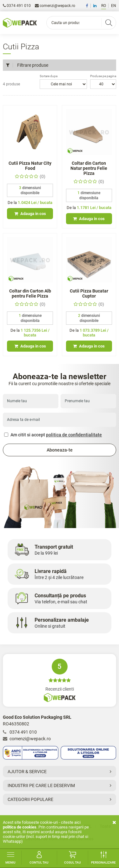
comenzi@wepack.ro (55, 6)
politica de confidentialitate (74, 435)
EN (114, 6)
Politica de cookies (20, 827)
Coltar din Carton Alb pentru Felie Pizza (30, 293)
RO (104, 6)
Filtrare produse (27, 65)
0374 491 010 (17, 6)
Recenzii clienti (59, 680)
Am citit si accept (53, 435)
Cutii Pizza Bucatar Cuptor (89, 293)
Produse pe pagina (103, 76)
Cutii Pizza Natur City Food (30, 166)
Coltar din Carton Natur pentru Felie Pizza (89, 168)
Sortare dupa (49, 76)
